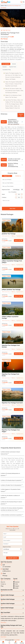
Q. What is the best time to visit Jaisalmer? (11, 485)
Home (2, 6)
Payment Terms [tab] (13, 67)
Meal (14, 236)
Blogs (2, 586)
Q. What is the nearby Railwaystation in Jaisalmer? (10, 474)
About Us (3, 582)
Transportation (6, 236)
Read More (3, 622)
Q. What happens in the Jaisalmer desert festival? (11, 490)
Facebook (16, 582)
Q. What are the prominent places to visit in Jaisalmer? (11, 503)
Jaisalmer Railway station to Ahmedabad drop (9, 165)
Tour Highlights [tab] (6, 64)
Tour (6, 6)
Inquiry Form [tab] (7, 176)
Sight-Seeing (20, 236)
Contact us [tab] (18, 176)
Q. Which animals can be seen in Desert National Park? (10, 453)
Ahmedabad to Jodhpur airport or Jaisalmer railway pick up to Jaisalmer (10, 122)
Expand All (21, 115)
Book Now (12, 209)
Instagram (16, 586)
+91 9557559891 (7, 567)
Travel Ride (17, 640)
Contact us (3, 584)
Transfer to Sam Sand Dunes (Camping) (10, 160)
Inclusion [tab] (14, 64)
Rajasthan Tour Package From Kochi (12, 403)
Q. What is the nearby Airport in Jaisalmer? (11, 480)
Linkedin (16, 588)
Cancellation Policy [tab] (7, 70)
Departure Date (6, 190)
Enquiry (16, 642)
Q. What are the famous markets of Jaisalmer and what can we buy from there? (12, 509)
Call (9, 642)
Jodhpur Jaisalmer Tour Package (11, 290)
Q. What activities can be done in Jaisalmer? (11, 515)
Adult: (3, 194)
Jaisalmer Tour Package (9, 234)
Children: (4, 197)
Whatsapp (5, 576)
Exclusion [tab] (5, 67)
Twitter (16, 584)
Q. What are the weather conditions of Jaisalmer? (10, 497)
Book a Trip (19, 240)
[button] (2, 16)
